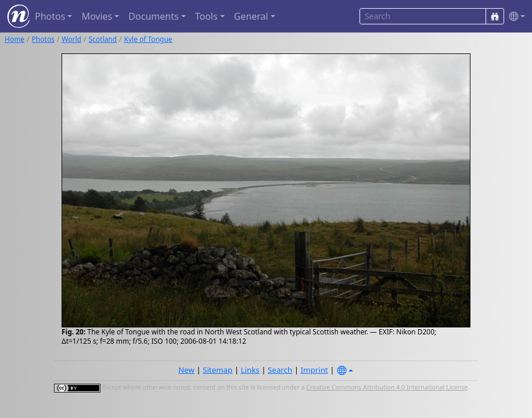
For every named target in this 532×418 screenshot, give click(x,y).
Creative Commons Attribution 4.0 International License (387, 387)
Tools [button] (206, 16)
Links (250, 370)
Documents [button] (153, 16)
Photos (43, 39)
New (186, 370)
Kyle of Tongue (148, 39)
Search (280, 370)
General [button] (251, 16)
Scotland (103, 39)
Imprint (314, 370)
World (71, 39)
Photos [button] (50, 16)
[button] (515, 17)
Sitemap (218, 370)
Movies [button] (97, 16)
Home (15, 39)
